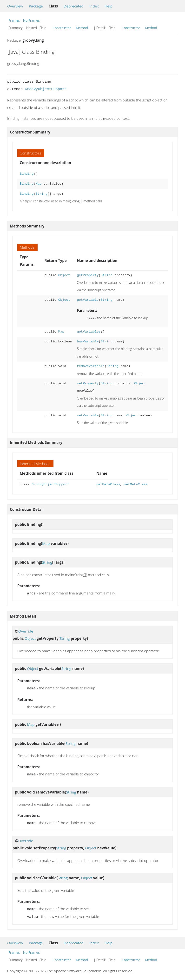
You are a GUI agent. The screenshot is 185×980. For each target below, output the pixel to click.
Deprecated (74, 6)
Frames (14, 20)
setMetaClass (136, 484)
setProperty (88, 383)
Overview (15, 6)
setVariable (88, 415)
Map (39, 184)
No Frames (31, 20)
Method (82, 28)
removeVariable (91, 366)
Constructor (62, 28)
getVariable (88, 300)
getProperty (88, 275)
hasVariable (88, 341)
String (42, 194)
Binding (27, 174)
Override (26, 630)
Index (94, 6)
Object (64, 275)
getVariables (89, 331)
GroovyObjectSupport (46, 89)
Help (109, 6)
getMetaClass (108, 484)
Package (36, 6)
